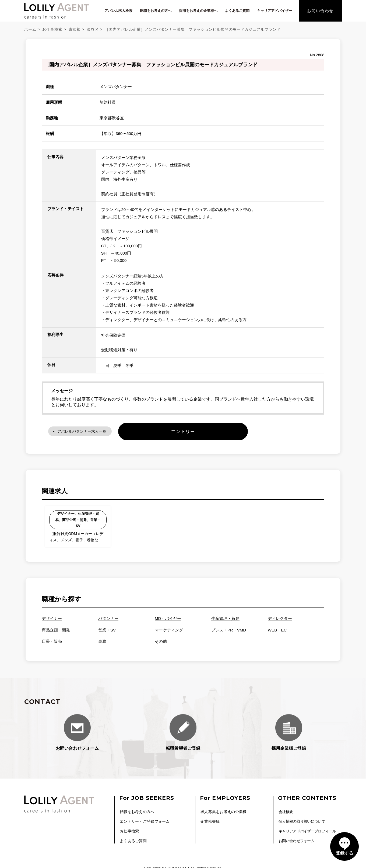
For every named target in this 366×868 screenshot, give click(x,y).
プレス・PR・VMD (229, 633)
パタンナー (108, 622)
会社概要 (286, 814)
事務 (102, 645)
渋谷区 (93, 29)
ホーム (30, 29)
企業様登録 (210, 823)
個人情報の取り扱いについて (302, 823)
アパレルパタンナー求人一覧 (91, 432)
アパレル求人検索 (118, 11)
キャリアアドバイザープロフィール (307, 832)
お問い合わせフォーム (77, 735)
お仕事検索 (52, 29)
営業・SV (107, 633)
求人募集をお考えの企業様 (224, 814)
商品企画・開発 (56, 633)
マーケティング (169, 633)
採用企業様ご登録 (289, 735)
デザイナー (52, 622)
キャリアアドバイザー (274, 11)
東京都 (75, 29)
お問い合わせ (320, 11)
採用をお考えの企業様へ (198, 11)
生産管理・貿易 (225, 622)
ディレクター (280, 622)
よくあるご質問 (237, 11)
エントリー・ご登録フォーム (145, 823)
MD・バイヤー (168, 622)
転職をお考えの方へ (156, 11)
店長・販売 (52, 645)
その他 (161, 645)
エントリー (183, 432)
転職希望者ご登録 (183, 735)
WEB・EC (277, 633)
